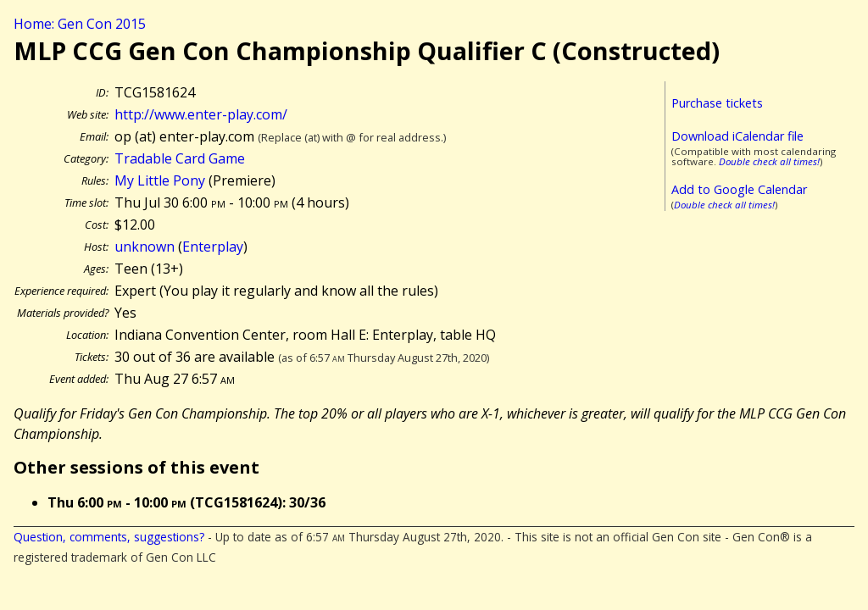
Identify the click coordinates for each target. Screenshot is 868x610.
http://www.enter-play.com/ (201, 114)
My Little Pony (160, 180)
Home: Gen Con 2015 (80, 24)
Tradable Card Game (180, 158)
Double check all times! (769, 161)
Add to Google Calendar (739, 189)
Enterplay (213, 247)
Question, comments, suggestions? (109, 537)
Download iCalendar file (737, 136)
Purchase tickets (717, 103)
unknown (145, 247)
